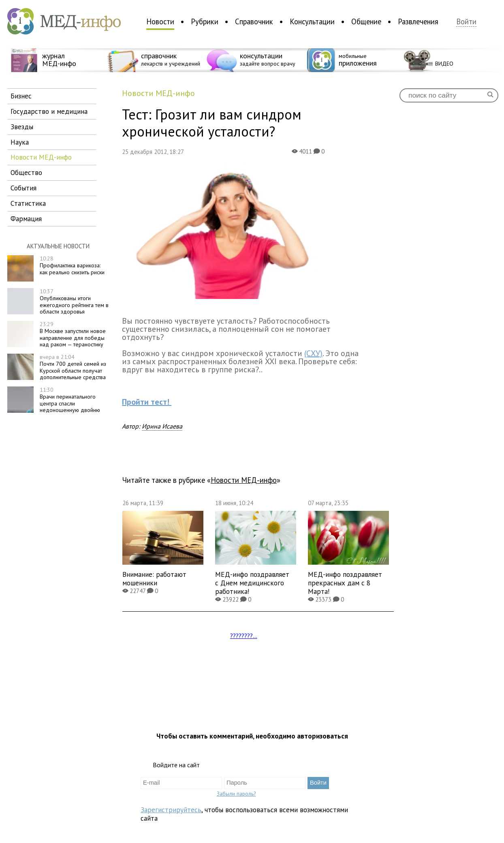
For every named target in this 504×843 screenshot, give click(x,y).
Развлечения (418, 21)
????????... (244, 636)
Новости (160, 21)
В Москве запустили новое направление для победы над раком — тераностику (73, 334)
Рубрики (205, 21)
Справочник (254, 21)
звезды (22, 127)
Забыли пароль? (236, 794)
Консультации (312, 21)
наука (20, 142)
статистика (28, 203)
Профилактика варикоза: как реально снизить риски (72, 265)
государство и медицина (49, 111)
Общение (366, 21)
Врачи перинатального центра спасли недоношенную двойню (70, 400)
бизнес (21, 96)
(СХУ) (313, 353)
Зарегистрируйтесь (171, 810)
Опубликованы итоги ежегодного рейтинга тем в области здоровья (74, 301)
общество (26, 172)
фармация (26, 219)
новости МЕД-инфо (41, 157)
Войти (466, 22)
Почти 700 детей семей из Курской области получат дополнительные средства (73, 367)
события (23, 188)
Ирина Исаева (162, 426)
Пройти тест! (147, 402)
